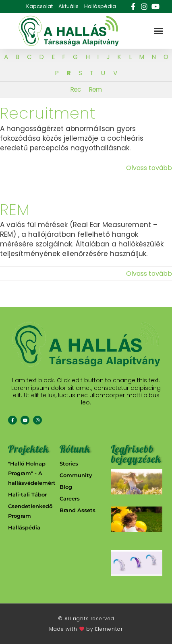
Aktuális (68, 6)
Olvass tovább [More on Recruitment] (149, 168)
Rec (76, 89)
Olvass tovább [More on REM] (149, 274)
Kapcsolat (39, 6)
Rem (95, 89)
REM (15, 210)
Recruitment (48, 113)
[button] (158, 31)
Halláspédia (100, 6)
